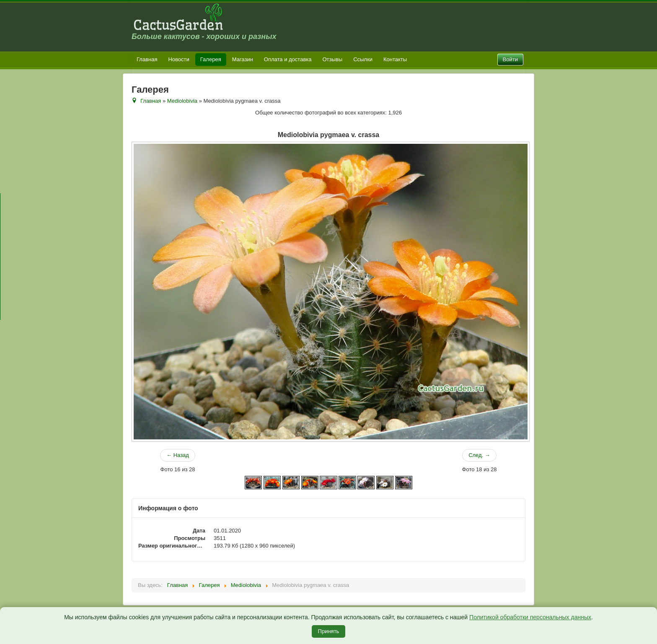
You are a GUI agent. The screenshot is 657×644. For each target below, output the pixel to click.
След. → (479, 455)
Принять (329, 631)
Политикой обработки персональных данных (530, 617)
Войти (510, 59)
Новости (178, 59)
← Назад (178, 455)
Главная (147, 59)
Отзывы (333, 59)
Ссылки (363, 59)
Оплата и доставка (288, 59)
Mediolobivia (182, 101)
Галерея (211, 59)
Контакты (395, 59)
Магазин (243, 59)
